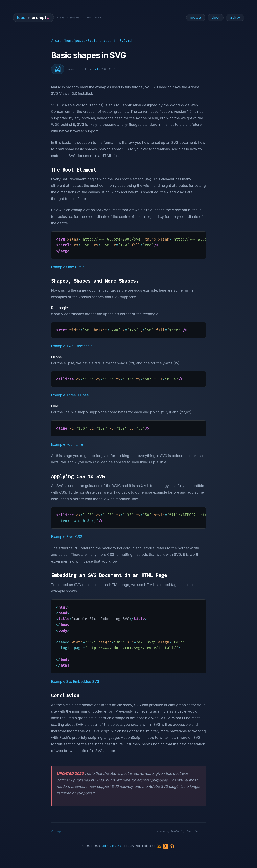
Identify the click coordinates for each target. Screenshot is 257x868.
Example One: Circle (68, 267)
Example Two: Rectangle (72, 346)
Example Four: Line (67, 444)
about (216, 18)
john (97, 69)
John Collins (111, 846)
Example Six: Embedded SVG (75, 681)
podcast (196, 18)
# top (56, 831)
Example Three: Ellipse (70, 395)
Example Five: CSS (67, 537)
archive (235, 18)
